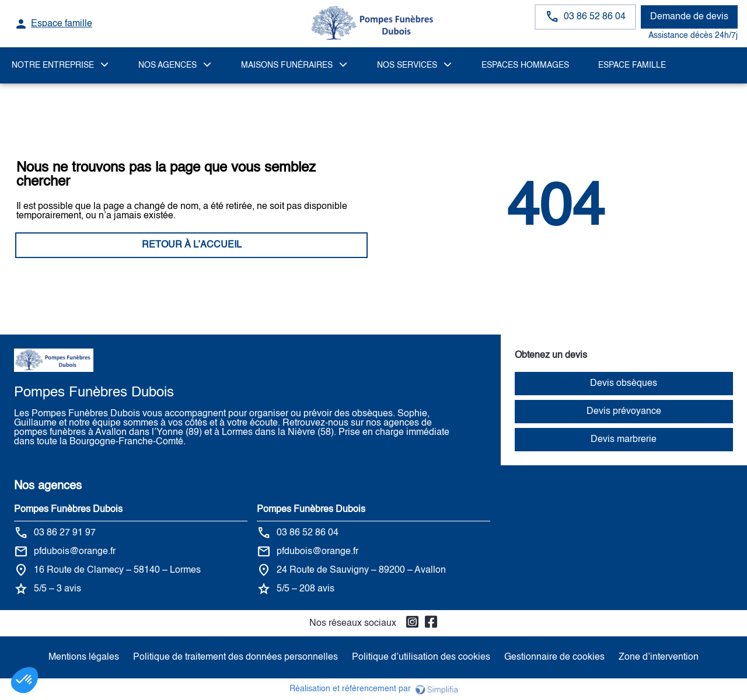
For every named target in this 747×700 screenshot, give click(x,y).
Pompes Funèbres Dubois (68, 510)
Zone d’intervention (659, 657)
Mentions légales (84, 657)
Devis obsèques (624, 384)
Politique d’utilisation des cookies (421, 657)
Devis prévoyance (624, 412)
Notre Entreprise (53, 65)
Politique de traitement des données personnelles (235, 657)
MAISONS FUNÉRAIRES (287, 65)
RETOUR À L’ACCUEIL (192, 245)
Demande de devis (689, 17)
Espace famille (632, 65)
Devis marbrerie (624, 440)
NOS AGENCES (167, 65)
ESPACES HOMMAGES (525, 65)
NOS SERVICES (407, 65)
